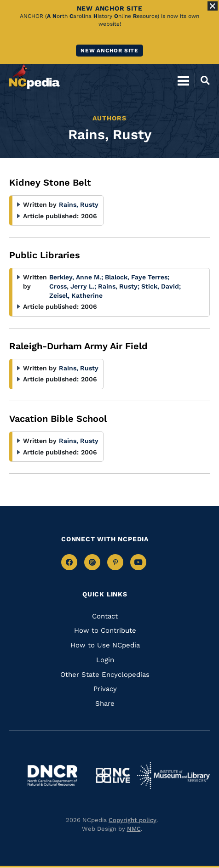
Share (105, 703)
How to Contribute (105, 630)
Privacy (105, 689)
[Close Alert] (213, 6)
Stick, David (161, 286)
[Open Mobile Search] (202, 80)
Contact (105, 616)
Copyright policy (133, 820)
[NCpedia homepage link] (35, 76)
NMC (134, 829)
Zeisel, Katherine (76, 295)
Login (105, 660)
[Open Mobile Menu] (183, 80)
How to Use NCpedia (105, 645)
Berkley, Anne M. (76, 277)
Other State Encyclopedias (105, 675)
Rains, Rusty (79, 204)
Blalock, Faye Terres (137, 277)
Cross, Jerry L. (73, 286)
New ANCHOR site (109, 51)
